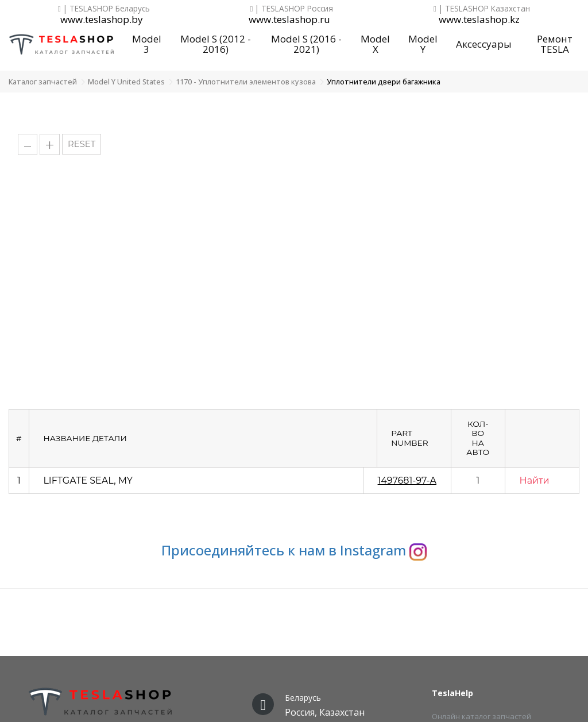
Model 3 (147, 44)
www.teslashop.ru (289, 20)
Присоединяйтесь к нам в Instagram (294, 550)
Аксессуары (484, 44)
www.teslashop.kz (479, 20)
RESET (82, 144)
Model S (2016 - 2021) (306, 44)
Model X (375, 44)
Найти (535, 480)
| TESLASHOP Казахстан (482, 8)
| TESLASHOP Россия (292, 8)
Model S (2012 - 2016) (216, 44)
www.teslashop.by (102, 20)
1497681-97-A (407, 480)
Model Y (423, 44)
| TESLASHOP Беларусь (104, 8)
